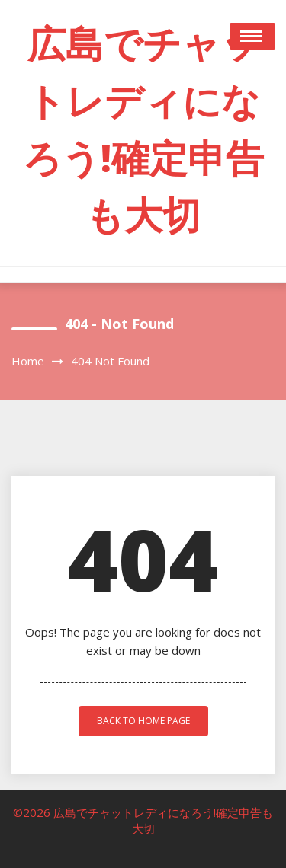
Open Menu (252, 37)
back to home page (143, 721)
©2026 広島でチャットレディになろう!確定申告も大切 (143, 820)
